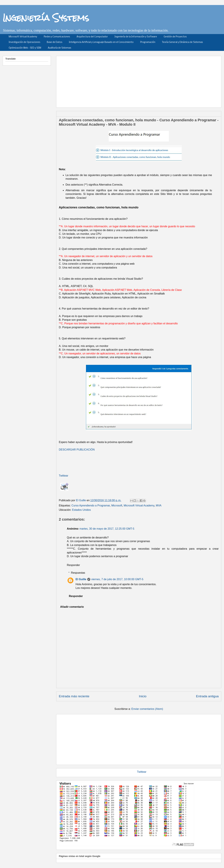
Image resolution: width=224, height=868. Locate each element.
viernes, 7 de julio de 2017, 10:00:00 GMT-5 (117, 579)
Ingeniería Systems (46, 18)
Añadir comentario (72, 607)
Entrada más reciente (74, 696)
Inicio (143, 696)
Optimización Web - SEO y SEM (25, 48)
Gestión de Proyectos (175, 37)
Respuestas (78, 573)
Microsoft (117, 505)
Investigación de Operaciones (24, 42)
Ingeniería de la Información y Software (136, 37)
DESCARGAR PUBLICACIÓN (77, 450)
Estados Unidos (81, 510)
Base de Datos (54, 42)
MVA (159, 505)
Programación (148, 42)
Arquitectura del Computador (92, 37)
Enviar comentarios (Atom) (147, 709)
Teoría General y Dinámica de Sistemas (182, 42)
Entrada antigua (207, 696)
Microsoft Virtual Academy (23, 37)
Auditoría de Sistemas (59, 48)
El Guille (81, 579)
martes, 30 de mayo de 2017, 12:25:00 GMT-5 (107, 529)
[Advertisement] (116, 81)
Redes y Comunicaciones (57, 37)
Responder (73, 565)
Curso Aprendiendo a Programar (91, 505)
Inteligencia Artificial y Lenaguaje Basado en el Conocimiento (101, 42)
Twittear (64, 476)
